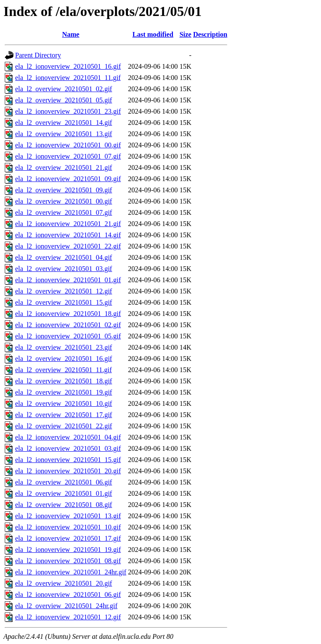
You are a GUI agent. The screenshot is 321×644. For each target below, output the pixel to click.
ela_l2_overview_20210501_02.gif (64, 89)
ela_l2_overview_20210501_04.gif (64, 257)
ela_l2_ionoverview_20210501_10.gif (68, 527)
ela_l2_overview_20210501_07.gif (64, 212)
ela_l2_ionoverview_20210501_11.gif (68, 78)
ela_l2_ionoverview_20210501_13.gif (68, 516)
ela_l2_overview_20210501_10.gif (64, 403)
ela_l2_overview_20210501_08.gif (64, 505)
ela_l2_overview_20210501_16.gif (64, 359)
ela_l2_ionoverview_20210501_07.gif (68, 156)
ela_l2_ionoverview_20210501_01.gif (68, 280)
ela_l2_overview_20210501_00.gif (64, 201)
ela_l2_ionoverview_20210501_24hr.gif (71, 572)
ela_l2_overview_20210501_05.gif (64, 100)
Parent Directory (38, 55)
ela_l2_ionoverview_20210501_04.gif (68, 437)
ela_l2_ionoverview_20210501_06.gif (68, 595)
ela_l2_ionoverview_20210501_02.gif (68, 325)
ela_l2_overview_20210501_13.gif (64, 134)
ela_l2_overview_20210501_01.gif (64, 493)
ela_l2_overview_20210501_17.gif (64, 415)
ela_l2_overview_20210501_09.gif (64, 190)
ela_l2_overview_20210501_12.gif (64, 291)
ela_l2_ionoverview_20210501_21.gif (68, 224)
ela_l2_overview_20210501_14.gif (64, 123)
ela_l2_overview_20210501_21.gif (64, 167)
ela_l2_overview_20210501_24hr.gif (66, 606)
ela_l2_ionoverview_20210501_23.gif (68, 111)
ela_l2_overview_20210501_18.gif (64, 381)
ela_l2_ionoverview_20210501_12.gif (68, 617)
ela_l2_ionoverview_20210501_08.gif (68, 561)
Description (210, 34)
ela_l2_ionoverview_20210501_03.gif (68, 448)
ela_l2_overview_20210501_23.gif (64, 347)
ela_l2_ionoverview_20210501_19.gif (68, 550)
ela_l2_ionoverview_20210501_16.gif (68, 66)
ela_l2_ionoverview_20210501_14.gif (68, 235)
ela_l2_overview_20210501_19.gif (64, 392)
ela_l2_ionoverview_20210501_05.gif (68, 336)
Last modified (153, 34)
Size (185, 34)
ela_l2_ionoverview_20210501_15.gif (68, 460)
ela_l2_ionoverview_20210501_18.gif (68, 314)
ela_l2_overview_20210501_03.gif (64, 269)
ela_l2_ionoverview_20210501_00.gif (68, 145)
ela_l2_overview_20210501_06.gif (64, 482)
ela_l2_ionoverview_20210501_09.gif (68, 179)
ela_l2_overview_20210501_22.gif (64, 426)
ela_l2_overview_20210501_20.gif (64, 583)
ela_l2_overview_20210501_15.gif (64, 302)
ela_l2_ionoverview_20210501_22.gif (68, 246)
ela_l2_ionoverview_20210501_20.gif (68, 471)
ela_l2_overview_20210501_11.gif (64, 370)
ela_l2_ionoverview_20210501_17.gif (68, 538)
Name (71, 34)
